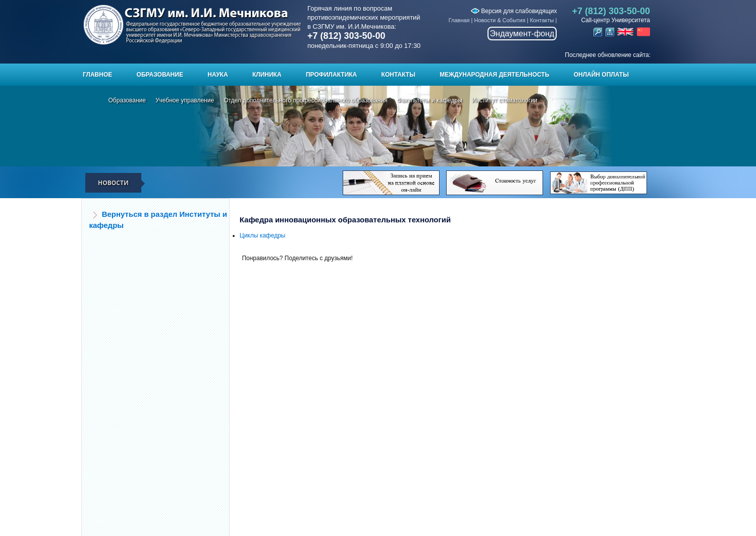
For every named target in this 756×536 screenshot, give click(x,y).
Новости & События (500, 20)
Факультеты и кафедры (430, 100)
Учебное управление (185, 100)
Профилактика (331, 75)
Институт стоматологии (505, 100)
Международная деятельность (494, 75)
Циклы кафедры (263, 235)
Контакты (542, 20)
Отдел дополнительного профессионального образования (306, 100)
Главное (97, 75)
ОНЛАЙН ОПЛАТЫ (601, 75)
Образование (160, 75)
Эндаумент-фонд (522, 34)
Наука (218, 75)
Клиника (267, 75)
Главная (459, 20)
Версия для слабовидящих (514, 11)
